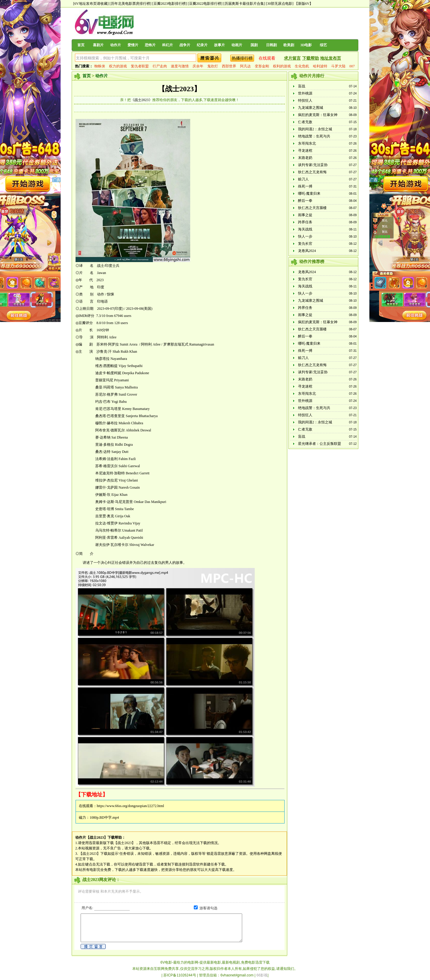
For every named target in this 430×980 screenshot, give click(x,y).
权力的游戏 (118, 66)
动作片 (116, 45)
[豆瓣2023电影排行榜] (170, 4)
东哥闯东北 (307, 143)
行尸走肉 (160, 66)
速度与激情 (180, 66)
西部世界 (229, 66)
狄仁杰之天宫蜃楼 (312, 208)
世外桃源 (305, 93)
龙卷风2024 (307, 251)
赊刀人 (303, 179)
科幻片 (168, 45)
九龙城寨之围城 (311, 108)
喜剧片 (98, 45)
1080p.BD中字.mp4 (104, 818)
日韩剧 (271, 45)
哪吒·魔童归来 (309, 193)
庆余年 (198, 66)
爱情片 (133, 45)
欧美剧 (289, 45)
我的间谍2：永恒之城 (315, 129)
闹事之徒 (305, 215)
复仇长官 (305, 244)
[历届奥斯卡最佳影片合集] (244, 4)
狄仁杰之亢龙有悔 (312, 172)
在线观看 (267, 58)
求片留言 (292, 58)
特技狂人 (305, 100)
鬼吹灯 (213, 66)
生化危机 (302, 66)
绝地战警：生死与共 (314, 136)
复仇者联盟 (140, 66)
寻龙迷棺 (305, 151)
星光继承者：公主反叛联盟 (320, 444)
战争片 (185, 45)
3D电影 (306, 45)
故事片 (219, 45)
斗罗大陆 (338, 66)
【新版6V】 (304, 4)
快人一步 (305, 236)
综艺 (323, 45)
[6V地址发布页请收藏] (91, 4)
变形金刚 (262, 66)
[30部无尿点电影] (280, 4)
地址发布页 (331, 58)
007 (352, 66)
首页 (81, 45)
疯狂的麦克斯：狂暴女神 (318, 115)
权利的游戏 (282, 66)
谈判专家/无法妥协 (313, 165)
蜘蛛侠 (100, 66)
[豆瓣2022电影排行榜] (205, 4)
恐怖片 (150, 45)
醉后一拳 (305, 201)
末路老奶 (305, 158)
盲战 (302, 86)
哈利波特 (320, 66)
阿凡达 (245, 66)
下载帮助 (311, 58)
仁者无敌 (305, 122)
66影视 (262, 975)
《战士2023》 (142, 100)
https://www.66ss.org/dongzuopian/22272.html (130, 806)
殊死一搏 (305, 186)
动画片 (237, 45)
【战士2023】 (179, 89)
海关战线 (305, 229)
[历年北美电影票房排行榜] (130, 4)
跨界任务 (305, 222)
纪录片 (202, 45)
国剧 (254, 45)
